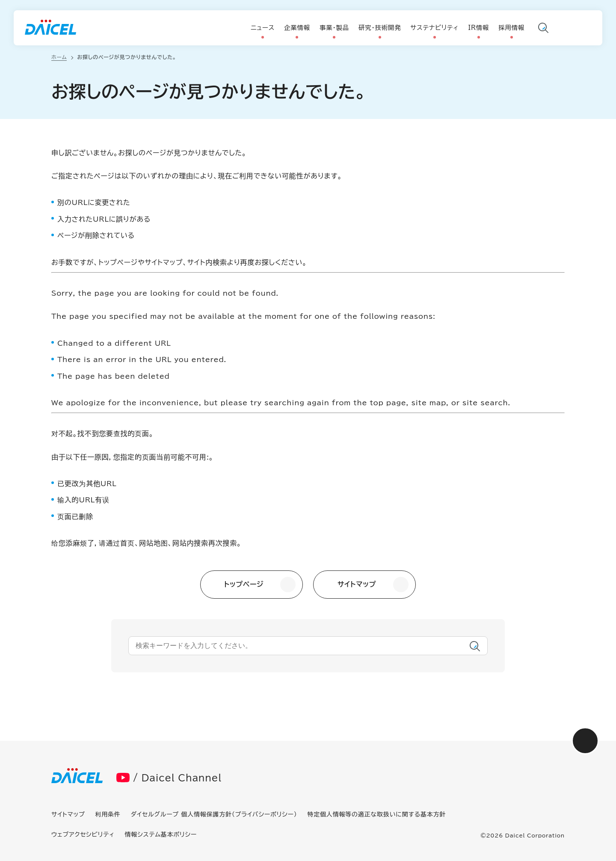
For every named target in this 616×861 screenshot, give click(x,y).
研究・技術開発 (380, 28)
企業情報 (297, 28)
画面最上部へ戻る (585, 741)
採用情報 (511, 28)
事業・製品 (334, 28)
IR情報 (478, 28)
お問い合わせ (585, 29)
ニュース (263, 28)
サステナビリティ (435, 28)
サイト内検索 (543, 29)
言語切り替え (564, 29)
